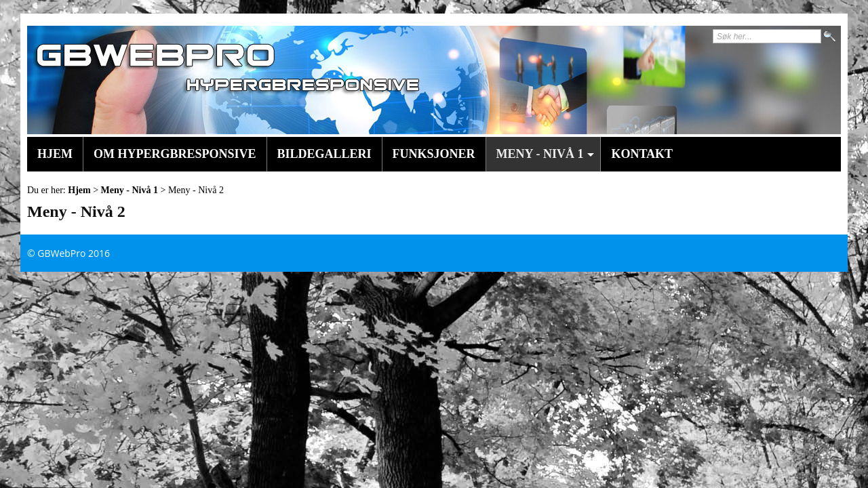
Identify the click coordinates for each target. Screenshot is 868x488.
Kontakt (642, 154)
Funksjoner (434, 154)
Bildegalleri (324, 154)
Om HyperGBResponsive (175, 154)
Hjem (55, 154)
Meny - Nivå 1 (130, 190)
